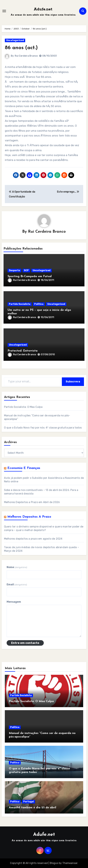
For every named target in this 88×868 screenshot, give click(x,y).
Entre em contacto (25, 643)
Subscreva (73, 382)
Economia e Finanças (24, 468)
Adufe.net (43, 9)
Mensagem (14, 602)
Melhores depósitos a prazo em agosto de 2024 (33, 539)
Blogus (54, 863)
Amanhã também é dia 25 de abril (33, 808)
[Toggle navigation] (4, 11)
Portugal (28, 802)
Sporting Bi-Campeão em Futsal (30, 276)
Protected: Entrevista (23, 351)
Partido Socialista (20, 304)
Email (17, 584)
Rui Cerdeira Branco (26, 56)
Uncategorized (15, 40)
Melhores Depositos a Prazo (29, 517)
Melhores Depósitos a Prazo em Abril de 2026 (32, 502)
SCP (26, 270)
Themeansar (70, 863)
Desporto (14, 270)
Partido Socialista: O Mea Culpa (23, 407)
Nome (17, 567)
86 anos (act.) (21, 48)
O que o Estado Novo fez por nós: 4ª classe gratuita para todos (43, 428)
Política (39, 304)
